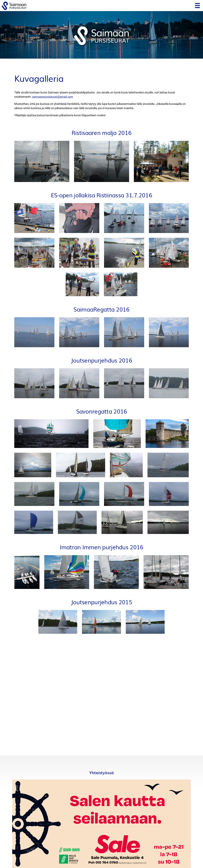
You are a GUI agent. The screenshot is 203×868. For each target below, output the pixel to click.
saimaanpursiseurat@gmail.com (53, 97)
